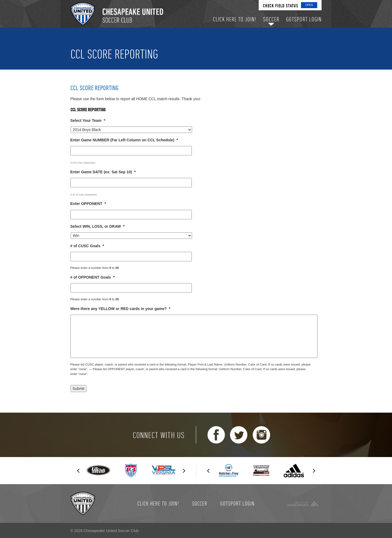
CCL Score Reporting (94, 88)
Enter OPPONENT (88, 204)
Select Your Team (88, 120)
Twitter (239, 435)
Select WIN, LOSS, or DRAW (98, 226)
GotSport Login (237, 503)
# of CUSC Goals (87, 246)
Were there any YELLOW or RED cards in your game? (120, 309)
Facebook (216, 435)
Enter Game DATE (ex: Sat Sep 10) (103, 172)
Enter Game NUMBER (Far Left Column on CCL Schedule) (124, 140)
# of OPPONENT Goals (93, 277)
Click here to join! (158, 503)
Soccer (200, 503)
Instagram (261, 435)
